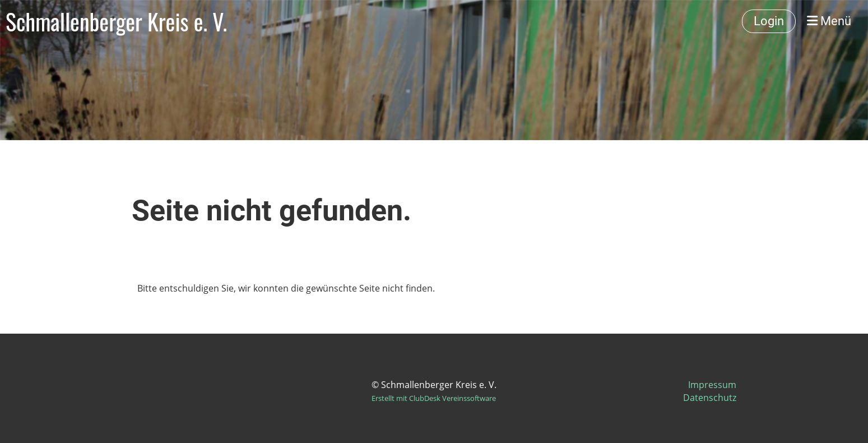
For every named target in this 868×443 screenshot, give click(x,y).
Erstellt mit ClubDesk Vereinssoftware (434, 398)
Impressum (712, 385)
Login (769, 21)
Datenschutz (710, 398)
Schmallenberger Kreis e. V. (116, 21)
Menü (829, 21)
